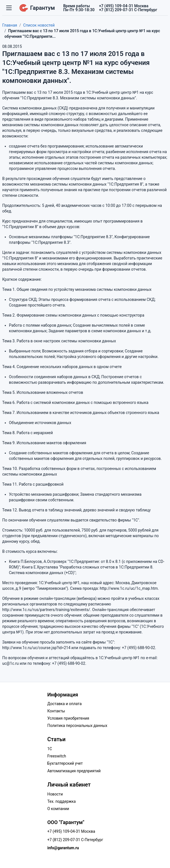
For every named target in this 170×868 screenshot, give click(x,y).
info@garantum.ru (63, 848)
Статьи (57, 739)
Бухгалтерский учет (65, 763)
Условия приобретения (68, 718)
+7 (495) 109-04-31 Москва (71, 831)
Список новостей (39, 25)
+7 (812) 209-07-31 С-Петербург (75, 840)
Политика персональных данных (77, 726)
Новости (55, 794)
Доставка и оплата (65, 704)
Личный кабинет (69, 785)
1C (50, 749)
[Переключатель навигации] (9, 8)
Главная (10, 25)
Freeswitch (57, 756)
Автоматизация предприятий (74, 771)
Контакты (56, 711)
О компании (58, 809)
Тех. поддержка (62, 801)
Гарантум (37, 8)
